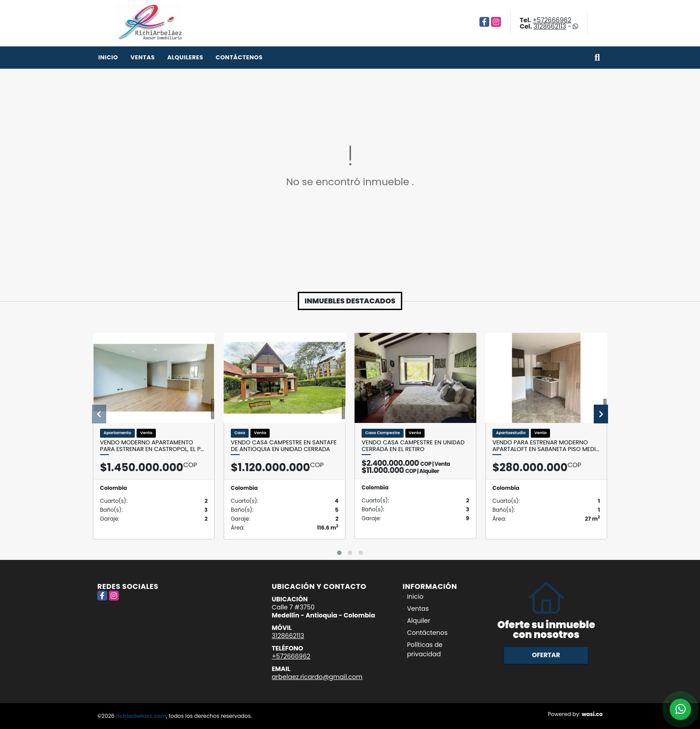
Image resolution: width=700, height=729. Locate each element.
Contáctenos (239, 57)
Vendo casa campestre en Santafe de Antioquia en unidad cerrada (284, 446)
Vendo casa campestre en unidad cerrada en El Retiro (413, 446)
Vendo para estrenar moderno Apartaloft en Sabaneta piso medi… (546, 446)
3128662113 (550, 26)
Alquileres (185, 57)
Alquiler (419, 621)
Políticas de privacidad (425, 649)
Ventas (143, 57)
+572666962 (552, 20)
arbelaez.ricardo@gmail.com (317, 677)
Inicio (108, 57)
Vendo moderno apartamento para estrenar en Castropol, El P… (152, 446)
